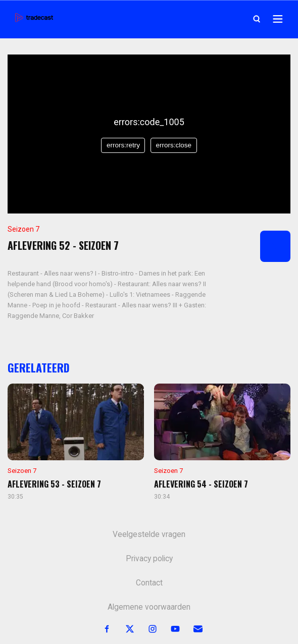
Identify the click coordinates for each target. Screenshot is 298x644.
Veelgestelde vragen (149, 534)
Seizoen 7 (23, 229)
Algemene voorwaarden (149, 607)
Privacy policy (149, 559)
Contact (149, 583)
